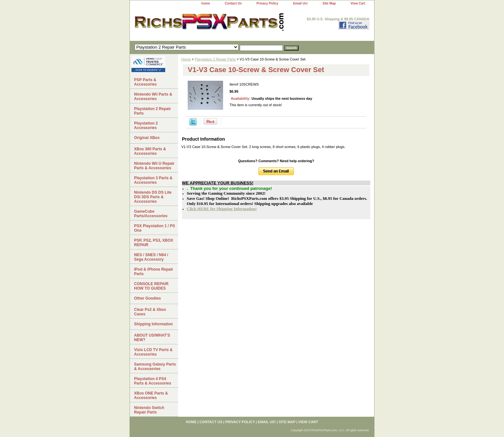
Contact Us (233, 3)
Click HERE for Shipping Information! (222, 209)
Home (186, 59)
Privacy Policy (267, 3)
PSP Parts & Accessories (145, 82)
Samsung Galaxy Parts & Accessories (155, 367)
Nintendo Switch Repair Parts (149, 410)
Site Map (329, 3)
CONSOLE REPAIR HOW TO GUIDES (151, 286)
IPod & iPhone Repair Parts (154, 272)
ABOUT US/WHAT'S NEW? (152, 338)
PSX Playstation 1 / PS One (154, 228)
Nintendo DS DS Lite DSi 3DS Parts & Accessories (153, 197)
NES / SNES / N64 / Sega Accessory (151, 257)
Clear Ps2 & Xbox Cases (150, 312)
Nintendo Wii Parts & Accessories (153, 97)
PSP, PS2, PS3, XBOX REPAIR (154, 243)
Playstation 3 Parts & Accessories (153, 180)
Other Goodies (147, 298)
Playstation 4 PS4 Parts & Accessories (153, 381)
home (206, 3)
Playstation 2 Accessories (146, 126)
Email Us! (301, 3)
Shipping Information (153, 324)
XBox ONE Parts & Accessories (151, 395)
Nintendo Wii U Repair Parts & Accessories (154, 166)
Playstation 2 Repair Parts (215, 59)
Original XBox (147, 138)
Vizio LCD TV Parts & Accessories (153, 352)
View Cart (358, 3)
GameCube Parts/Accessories (151, 214)
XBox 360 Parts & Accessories (150, 151)
